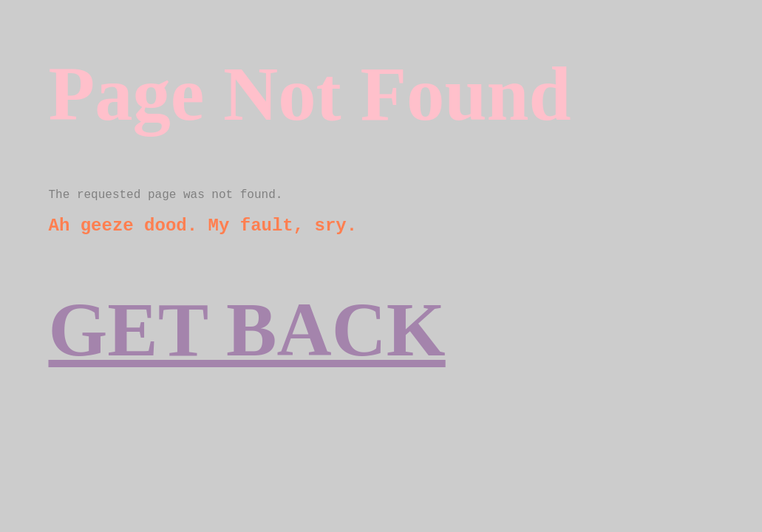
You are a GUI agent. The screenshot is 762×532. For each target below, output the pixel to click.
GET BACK (247, 330)
